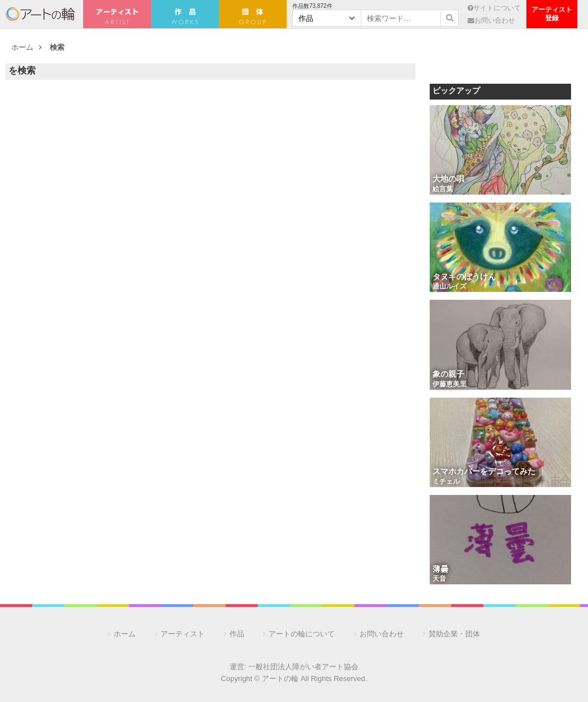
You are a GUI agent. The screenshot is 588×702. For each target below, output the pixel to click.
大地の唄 (448, 180)
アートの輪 (40, 14)
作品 (237, 634)
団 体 (253, 14)
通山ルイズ (449, 287)
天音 (439, 579)
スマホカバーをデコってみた (484, 472)
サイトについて (494, 8)
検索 (57, 47)
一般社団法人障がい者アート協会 (303, 667)
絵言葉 (443, 190)
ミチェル (446, 482)
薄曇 (440, 570)
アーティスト (117, 14)
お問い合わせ (491, 20)
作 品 (185, 14)
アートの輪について (302, 634)
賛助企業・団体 (454, 634)
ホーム (22, 47)
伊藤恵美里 (449, 385)
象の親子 (448, 375)
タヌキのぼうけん (464, 277)
